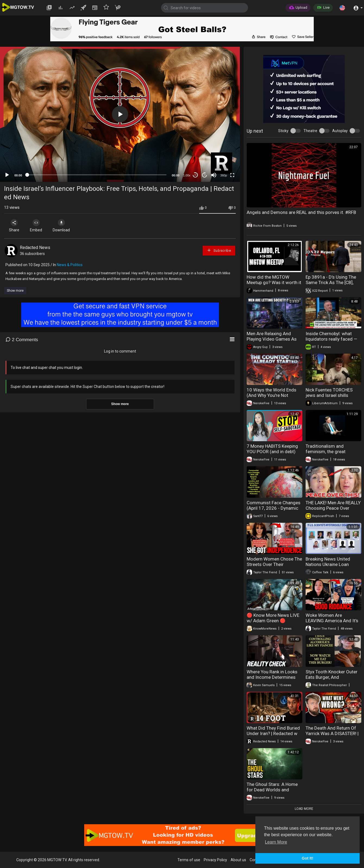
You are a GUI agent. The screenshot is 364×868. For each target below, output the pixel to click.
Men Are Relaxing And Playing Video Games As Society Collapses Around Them (273, 342)
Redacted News (35, 248)
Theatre (310, 131)
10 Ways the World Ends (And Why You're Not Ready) (272, 395)
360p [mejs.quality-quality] (224, 175)
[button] (342, 8)
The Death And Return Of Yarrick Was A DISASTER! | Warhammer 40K (332, 733)
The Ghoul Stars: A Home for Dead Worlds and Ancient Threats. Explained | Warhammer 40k (274, 792)
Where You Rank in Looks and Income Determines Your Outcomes (272, 677)
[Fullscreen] (232, 175)
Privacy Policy (215, 860)
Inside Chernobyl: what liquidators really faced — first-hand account (331, 339)
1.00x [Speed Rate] (187, 175)
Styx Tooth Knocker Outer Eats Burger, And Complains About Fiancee (332, 677)
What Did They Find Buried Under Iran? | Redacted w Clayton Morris (273, 733)
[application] (120, 114)
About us (238, 860)
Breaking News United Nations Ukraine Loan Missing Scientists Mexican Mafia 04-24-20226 (333, 567)
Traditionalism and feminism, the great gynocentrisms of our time (333, 452)
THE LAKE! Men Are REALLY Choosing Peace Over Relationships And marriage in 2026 (333, 511)
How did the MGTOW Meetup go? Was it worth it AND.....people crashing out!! (274, 285)
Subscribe (219, 250)
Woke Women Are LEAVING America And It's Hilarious (332, 621)
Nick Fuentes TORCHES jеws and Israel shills (329, 393)
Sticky (283, 131)
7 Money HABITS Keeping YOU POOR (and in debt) (272, 449)
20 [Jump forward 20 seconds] (205, 175)
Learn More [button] (276, 842)
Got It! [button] (307, 858)
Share (14, 226)
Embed (36, 226)
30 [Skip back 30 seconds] (195, 175)
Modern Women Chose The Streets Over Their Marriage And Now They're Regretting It (274, 567)
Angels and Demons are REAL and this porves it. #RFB (301, 212)
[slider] (97, 175)
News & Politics (70, 265)
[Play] (7, 175)
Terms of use (189, 860)
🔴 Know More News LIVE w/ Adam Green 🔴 (273, 618)
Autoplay (340, 131)
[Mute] (214, 175)
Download (61, 226)
